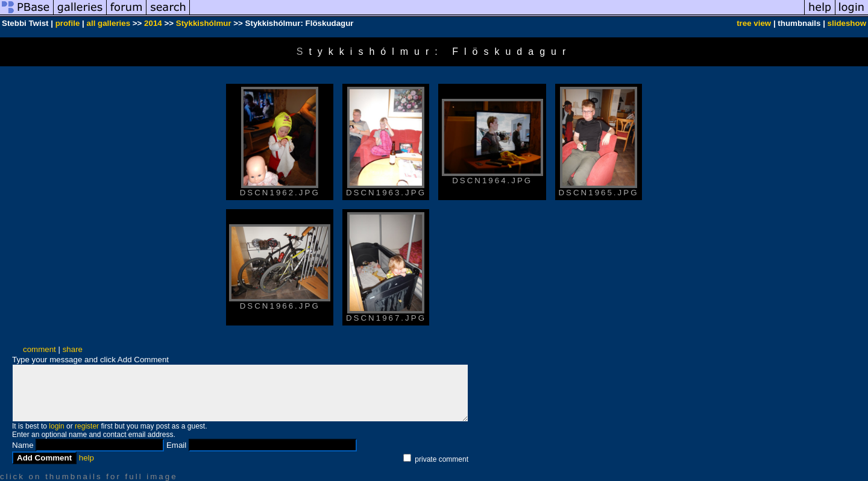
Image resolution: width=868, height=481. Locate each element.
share (73, 349)
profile (68, 23)
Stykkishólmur (204, 23)
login (56, 426)
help (86, 458)
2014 (153, 23)
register (87, 426)
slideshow (847, 23)
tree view (754, 23)
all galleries (109, 23)
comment (39, 349)
